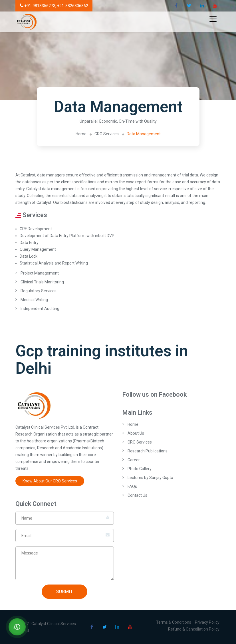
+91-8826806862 (73, 6)
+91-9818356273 (38, 6)
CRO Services (107, 134)
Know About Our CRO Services (50, 481)
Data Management (144, 134)
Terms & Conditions (174, 622)
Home (81, 134)
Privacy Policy (207, 622)
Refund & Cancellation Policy (194, 629)
